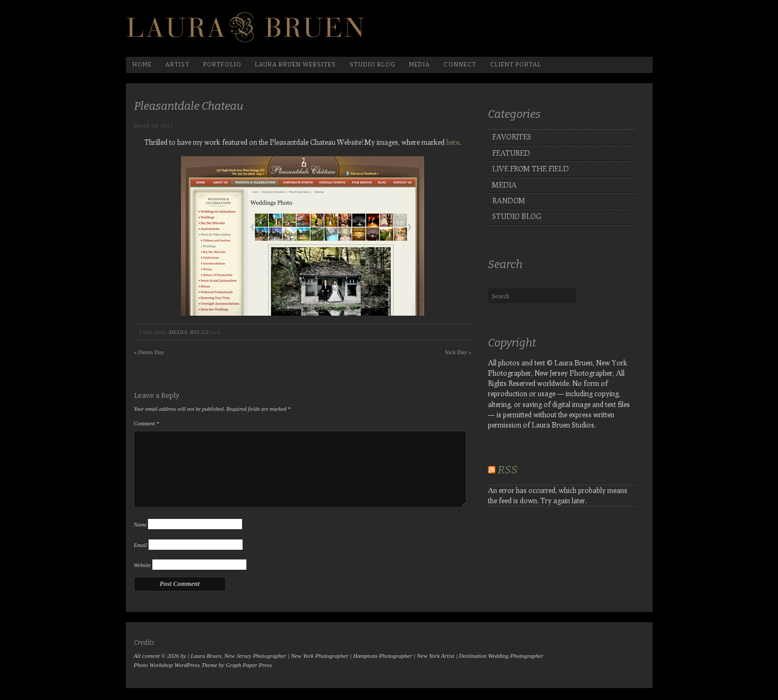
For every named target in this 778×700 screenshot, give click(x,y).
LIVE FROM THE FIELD (531, 169)
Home (142, 65)
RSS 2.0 (199, 332)
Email (140, 545)
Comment (147, 424)
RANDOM (509, 201)
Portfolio (222, 65)
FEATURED (511, 153)
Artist (177, 65)
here (453, 142)
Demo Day (149, 352)
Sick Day (458, 352)
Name (140, 525)
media (420, 65)
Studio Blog (373, 65)
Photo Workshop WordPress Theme (176, 665)
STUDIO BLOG (517, 216)
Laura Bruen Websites (296, 65)
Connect (460, 65)
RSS (508, 470)
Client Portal (516, 65)
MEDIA (178, 332)
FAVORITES (512, 137)
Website (142, 565)
